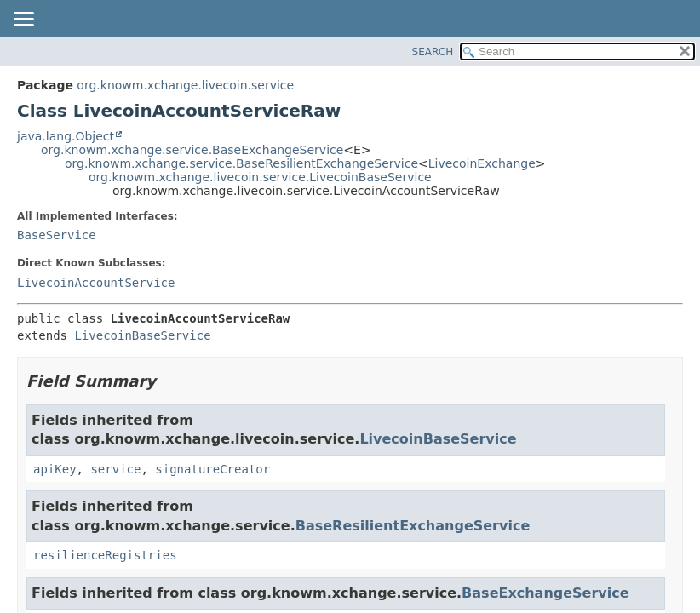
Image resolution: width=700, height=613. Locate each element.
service (115, 469)
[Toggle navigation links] (23, 20)
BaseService (57, 235)
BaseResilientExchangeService (413, 526)
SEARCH (433, 52)
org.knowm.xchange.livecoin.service (185, 85)
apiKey (55, 469)
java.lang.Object (66, 136)
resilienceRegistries (105, 555)
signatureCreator (212, 469)
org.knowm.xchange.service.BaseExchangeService (192, 150)
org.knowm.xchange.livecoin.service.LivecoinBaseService (260, 177)
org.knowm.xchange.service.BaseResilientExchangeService (241, 163)
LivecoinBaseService (142, 335)
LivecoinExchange (482, 163)
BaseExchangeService (545, 593)
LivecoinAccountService (96, 283)
